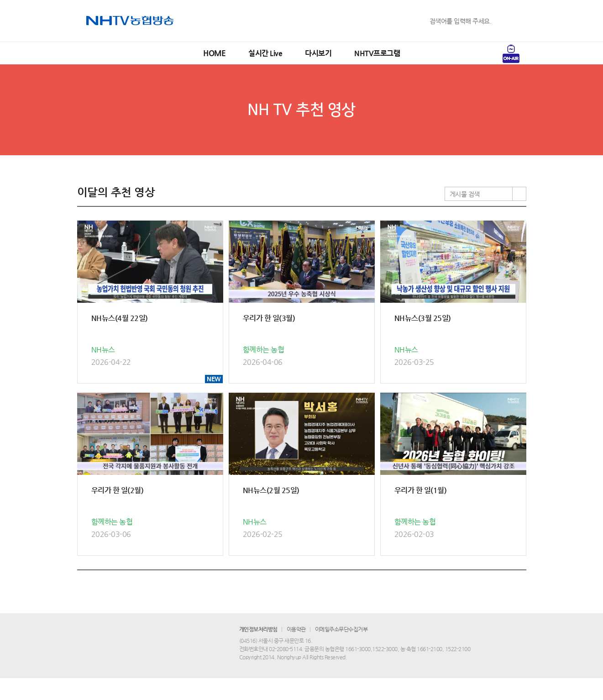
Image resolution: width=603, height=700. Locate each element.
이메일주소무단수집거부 (341, 651)
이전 (252, 586)
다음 (350, 586)
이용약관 (296, 651)
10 (333, 586)
